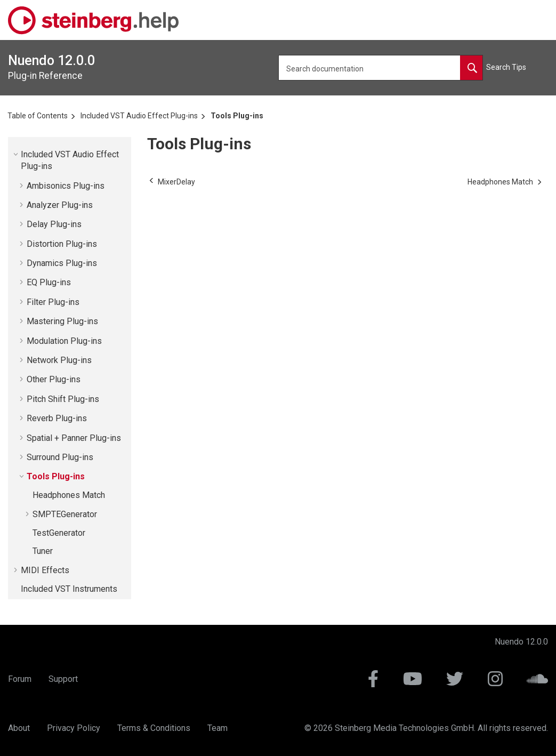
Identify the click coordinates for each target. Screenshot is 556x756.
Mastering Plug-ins (62, 321)
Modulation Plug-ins (64, 341)
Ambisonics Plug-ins (66, 186)
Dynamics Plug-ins (62, 263)
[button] (17, 154)
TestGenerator (59, 533)
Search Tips (506, 67)
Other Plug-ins (54, 379)
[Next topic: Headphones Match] (500, 182)
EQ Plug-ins (49, 282)
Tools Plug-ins (237, 116)
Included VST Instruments (69, 589)
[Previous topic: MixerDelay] (176, 182)
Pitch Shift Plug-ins (63, 399)
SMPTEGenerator (65, 514)
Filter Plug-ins (53, 302)
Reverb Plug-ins (57, 418)
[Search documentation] (471, 68)
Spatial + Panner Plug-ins (74, 438)
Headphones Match (69, 495)
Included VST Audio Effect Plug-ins (139, 116)
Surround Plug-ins (60, 457)
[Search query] (381, 68)
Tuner (43, 551)
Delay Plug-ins (54, 224)
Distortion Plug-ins (62, 244)
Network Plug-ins (59, 360)
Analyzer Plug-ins (60, 205)
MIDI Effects (45, 570)
